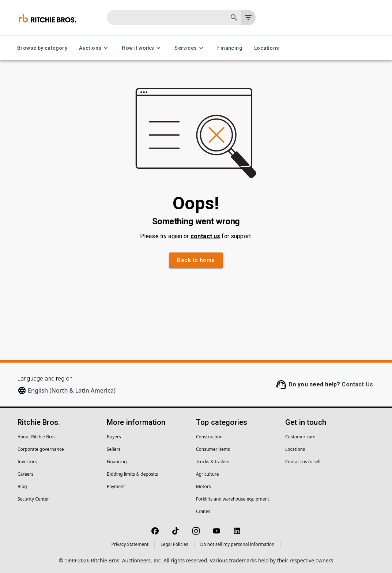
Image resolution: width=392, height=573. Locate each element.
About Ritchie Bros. (37, 437)
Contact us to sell (303, 462)
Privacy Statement (130, 544)
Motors (203, 486)
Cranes (203, 511)
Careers (25, 474)
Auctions (95, 48)
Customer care (300, 437)
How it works (142, 48)
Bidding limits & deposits (132, 474)
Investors (27, 462)
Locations (267, 48)
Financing (230, 48)
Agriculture (208, 474)
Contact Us (357, 384)
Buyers (114, 437)
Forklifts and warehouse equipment (233, 499)
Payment (116, 486)
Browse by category (42, 48)
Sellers (114, 449)
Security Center (33, 499)
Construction (209, 437)
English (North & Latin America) (72, 390)
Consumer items (213, 449)
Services (190, 48)
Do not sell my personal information (238, 544)
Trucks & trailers (213, 462)
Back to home (196, 260)
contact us (206, 236)
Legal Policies (174, 544)
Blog (22, 486)
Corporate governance (41, 449)
